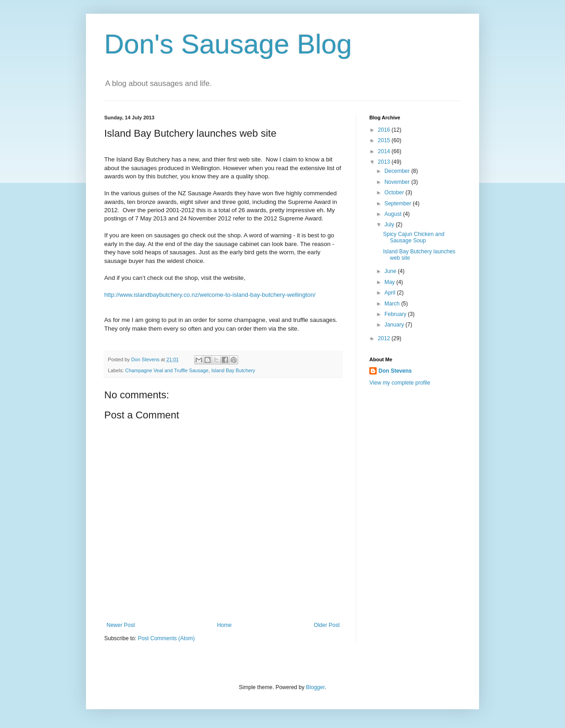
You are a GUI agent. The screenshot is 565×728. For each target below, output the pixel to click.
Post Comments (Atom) (166, 638)
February (396, 314)
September (399, 203)
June (391, 271)
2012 (385, 338)
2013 (385, 162)
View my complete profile (400, 383)
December (398, 171)
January (395, 325)
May (390, 282)
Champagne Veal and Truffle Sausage (167, 370)
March (393, 304)
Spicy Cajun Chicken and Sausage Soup (414, 237)
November (398, 182)
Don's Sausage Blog (228, 44)
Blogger (315, 687)
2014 (385, 151)
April (391, 293)
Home (224, 625)
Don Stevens (395, 371)
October (395, 193)
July (390, 225)
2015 (385, 140)
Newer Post (121, 625)
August (394, 214)
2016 (385, 130)
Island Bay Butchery (233, 370)
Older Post (327, 625)
